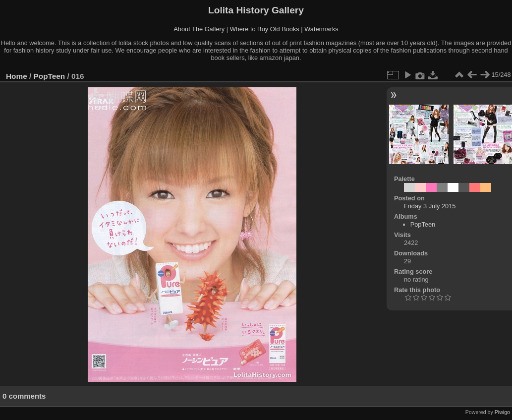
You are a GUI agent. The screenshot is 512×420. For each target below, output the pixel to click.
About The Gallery (199, 29)
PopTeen (50, 76)
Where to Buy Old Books (265, 29)
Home (17, 76)
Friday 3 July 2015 (430, 206)
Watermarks (321, 29)
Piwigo (502, 412)
